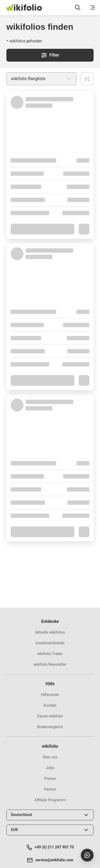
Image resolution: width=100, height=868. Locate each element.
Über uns (50, 757)
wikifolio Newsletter (50, 664)
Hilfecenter (50, 695)
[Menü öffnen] (93, 8)
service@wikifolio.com (50, 860)
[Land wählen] (50, 815)
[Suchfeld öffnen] (78, 8)
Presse (50, 779)
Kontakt (50, 705)
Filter (50, 55)
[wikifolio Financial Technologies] (24, 8)
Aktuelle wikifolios (50, 632)
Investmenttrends (50, 643)
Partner (50, 789)
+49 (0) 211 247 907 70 (50, 847)
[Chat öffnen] (87, 855)
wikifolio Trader (50, 654)
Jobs (50, 768)
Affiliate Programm (50, 800)
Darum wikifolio (50, 716)
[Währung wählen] (50, 830)
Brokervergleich (50, 727)
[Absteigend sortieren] (87, 79)
